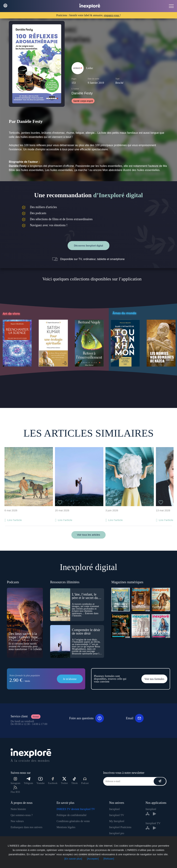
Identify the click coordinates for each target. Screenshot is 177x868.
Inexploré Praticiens (120, 827)
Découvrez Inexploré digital (88, 246)
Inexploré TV (117, 815)
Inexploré (114, 809)
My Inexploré (117, 821)
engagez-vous (112, 15)
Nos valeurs (17, 821)
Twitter (64, 781)
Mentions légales (66, 827)
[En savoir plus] (73, 859)
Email (135, 718)
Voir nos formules (154, 679)
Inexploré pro (117, 833)
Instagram (15, 781)
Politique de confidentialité (71, 815)
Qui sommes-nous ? (22, 815)
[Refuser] (109, 859)
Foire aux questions (87, 718)
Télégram (28, 781)
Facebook (53, 781)
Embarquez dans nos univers (26, 827)
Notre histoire (18, 809)
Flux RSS (15, 790)
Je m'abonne (70, 679)
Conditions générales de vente (73, 821)
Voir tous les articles (88, 535)
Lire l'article (15, 520)
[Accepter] (93, 859)
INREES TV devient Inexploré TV (76, 809)
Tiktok (75, 781)
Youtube (41, 781)
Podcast (85, 781)
